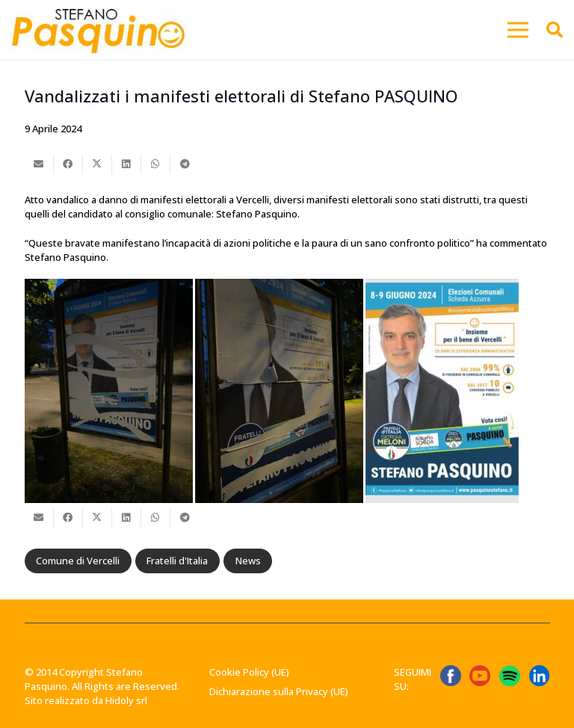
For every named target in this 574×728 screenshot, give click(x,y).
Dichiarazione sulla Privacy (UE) (279, 691)
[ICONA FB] (451, 676)
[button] (518, 30)
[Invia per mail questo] (39, 164)
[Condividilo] (68, 164)
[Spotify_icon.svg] (510, 676)
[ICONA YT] (480, 676)
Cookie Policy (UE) (249, 672)
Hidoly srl (126, 700)
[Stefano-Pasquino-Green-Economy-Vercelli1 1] (98, 30)
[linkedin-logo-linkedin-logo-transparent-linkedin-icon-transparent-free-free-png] (540, 676)
